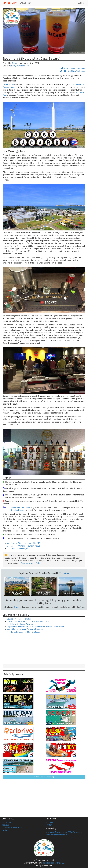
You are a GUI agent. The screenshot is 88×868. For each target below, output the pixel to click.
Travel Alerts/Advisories (12, 828)
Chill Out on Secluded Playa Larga (21, 624)
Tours (25, 3)
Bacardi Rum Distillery (18, 549)
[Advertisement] (44, 649)
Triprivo (64, 573)
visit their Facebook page (13, 510)
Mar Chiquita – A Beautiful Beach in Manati (25, 629)
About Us (5, 825)
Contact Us (6, 822)
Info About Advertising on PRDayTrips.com (64, 832)
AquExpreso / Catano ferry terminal (24, 546)
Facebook (50, 822)
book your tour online (21, 508)
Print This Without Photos (73, 68)
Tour (28, 66)
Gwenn (15, 63)
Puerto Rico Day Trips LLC (54, 863)
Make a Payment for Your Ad (58, 835)
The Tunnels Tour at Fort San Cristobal (23, 632)
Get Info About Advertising (44, 777)
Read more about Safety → (32, 563)
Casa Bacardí (8, 85)
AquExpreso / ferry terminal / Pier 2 (24, 543)
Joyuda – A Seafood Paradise (19, 619)
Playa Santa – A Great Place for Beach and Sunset (28, 622)
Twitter (49, 825)
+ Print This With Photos (73, 71)
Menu (81, 3)
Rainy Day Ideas (18, 66)
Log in (4, 830)
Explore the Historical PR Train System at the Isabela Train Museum (36, 627)
